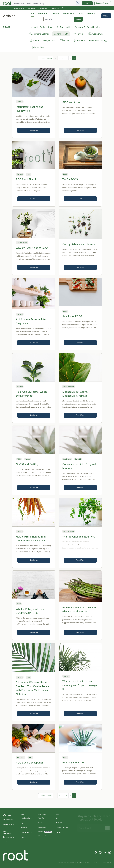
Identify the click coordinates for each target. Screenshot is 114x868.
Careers (41, 832)
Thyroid (55, 13)
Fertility (91, 13)
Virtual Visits (19, 8)
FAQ (57, 818)
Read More (34, 130)
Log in (5, 842)
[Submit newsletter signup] (107, 827)
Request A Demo (103, 3)
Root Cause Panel (26, 818)
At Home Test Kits (26, 832)
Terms (96, 862)
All (33, 13)
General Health (22, 243)
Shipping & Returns (62, 828)
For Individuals (33, 4)
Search (78, 19)
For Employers (20, 4)
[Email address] (94, 827)
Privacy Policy (107, 862)
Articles (41, 823)
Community (57, 8)
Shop (42, 4)
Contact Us (59, 823)
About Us (41, 818)
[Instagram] (100, 852)
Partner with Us (8, 820)
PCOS (81, 13)
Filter (106, 16)
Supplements (43, 8)
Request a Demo (8, 824)
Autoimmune (69, 13)
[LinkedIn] (105, 852)
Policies (58, 832)
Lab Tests (31, 8)
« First (42, 58)
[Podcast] (109, 852)
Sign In (87, 3)
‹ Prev (50, 58)
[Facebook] (96, 852)
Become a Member (9, 837)
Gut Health (43, 13)
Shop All (23, 837)
